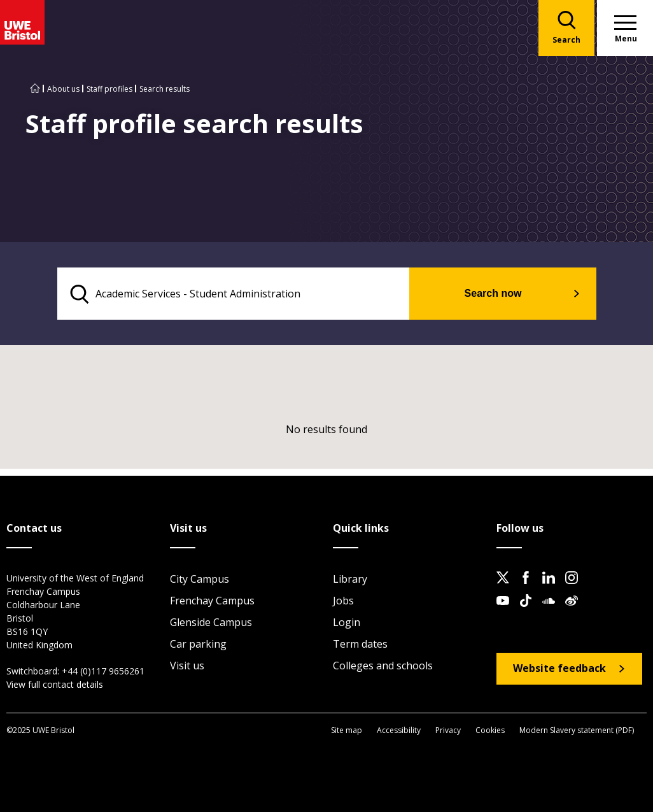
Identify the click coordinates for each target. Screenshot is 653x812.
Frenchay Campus (212, 601)
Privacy (448, 731)
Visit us (187, 666)
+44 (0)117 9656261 (103, 672)
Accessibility (399, 731)
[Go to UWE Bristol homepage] (35, 89)
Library (350, 580)
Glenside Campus (211, 623)
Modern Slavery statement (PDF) (577, 731)
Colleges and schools (383, 666)
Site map (347, 731)
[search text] (246, 294)
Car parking (198, 645)
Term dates (360, 645)
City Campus (200, 580)
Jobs (343, 601)
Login (347, 623)
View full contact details (55, 685)
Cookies (490, 731)
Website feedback (559, 669)
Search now (505, 294)
